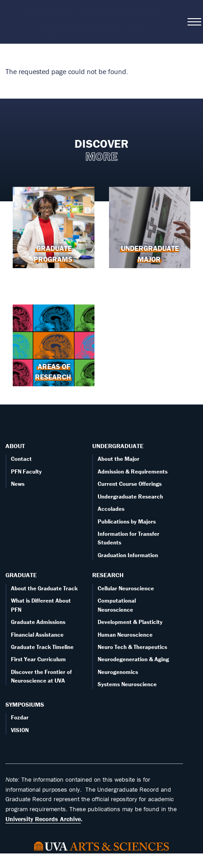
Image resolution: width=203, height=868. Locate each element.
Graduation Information (128, 555)
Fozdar (20, 717)
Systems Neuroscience (127, 684)
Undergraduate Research (130, 496)
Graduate (21, 575)
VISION (20, 730)
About (15, 446)
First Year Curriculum (38, 659)
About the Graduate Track (44, 588)
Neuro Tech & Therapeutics (132, 647)
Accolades (111, 509)
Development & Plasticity (130, 622)
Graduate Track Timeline (42, 647)
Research (108, 575)
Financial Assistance (37, 635)
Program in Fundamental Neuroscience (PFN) (97, 22)
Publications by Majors (127, 521)
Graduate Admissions (38, 622)
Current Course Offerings (130, 484)
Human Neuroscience (125, 635)
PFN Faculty (26, 471)
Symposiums (25, 704)
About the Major (119, 459)
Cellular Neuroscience (126, 588)
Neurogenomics (118, 672)
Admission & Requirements (133, 471)
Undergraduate (118, 446)
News (18, 484)
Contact (21, 459)
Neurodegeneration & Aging (133, 659)
